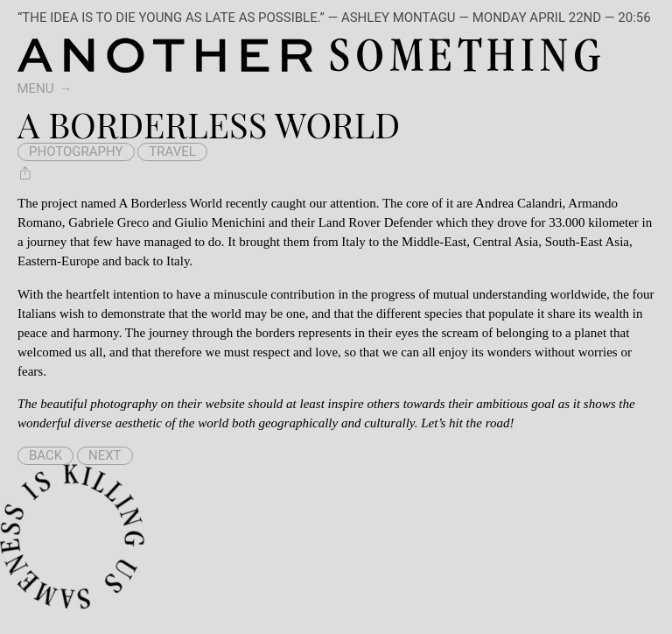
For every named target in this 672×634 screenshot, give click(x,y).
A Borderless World (170, 203)
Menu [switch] (36, 88)
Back (45, 455)
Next (105, 455)
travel (172, 151)
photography (76, 151)
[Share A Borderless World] (25, 173)
